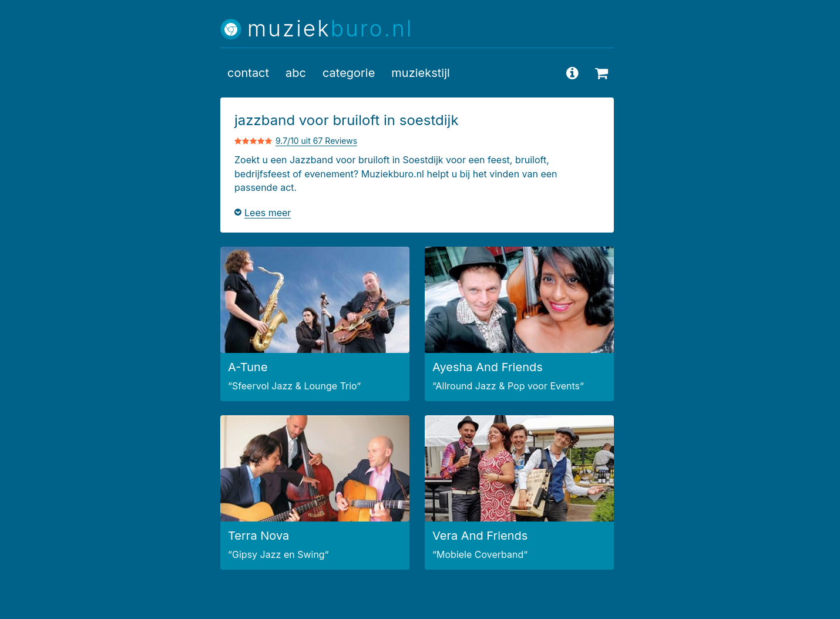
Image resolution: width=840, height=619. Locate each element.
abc (296, 73)
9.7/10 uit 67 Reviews (316, 141)
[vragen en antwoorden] (572, 73)
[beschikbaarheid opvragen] (602, 73)
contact (248, 73)
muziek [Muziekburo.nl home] (330, 29)
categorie (349, 73)
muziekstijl (421, 73)
